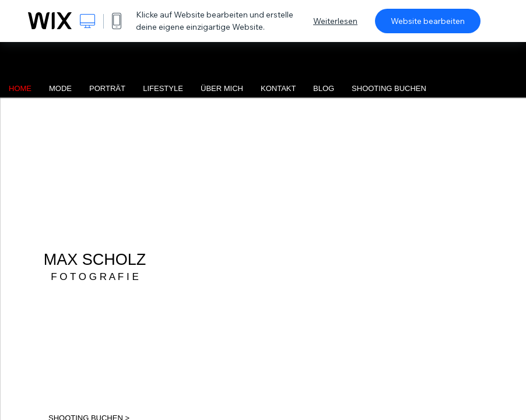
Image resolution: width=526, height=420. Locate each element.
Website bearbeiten (428, 21)
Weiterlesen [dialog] (335, 21)
